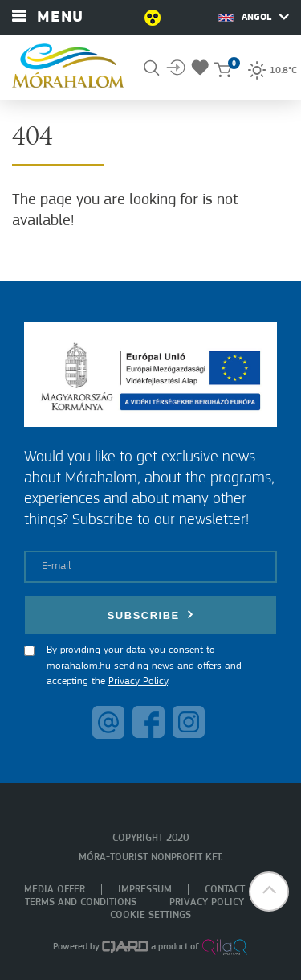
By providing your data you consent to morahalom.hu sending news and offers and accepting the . (144, 666)
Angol (254, 17)
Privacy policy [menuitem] (207, 902)
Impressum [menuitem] (145, 890)
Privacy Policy (138, 681)
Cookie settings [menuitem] (150, 915)
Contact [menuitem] (225, 890)
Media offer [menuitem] (55, 890)
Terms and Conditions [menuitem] (81, 902)
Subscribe (151, 615)
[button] (269, 892)
